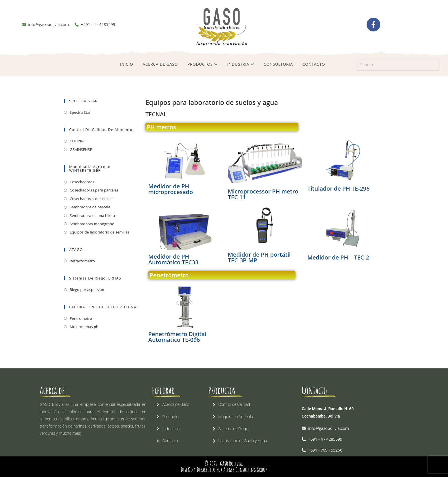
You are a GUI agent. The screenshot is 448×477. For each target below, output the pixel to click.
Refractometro (82, 261)
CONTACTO (314, 64)
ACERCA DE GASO (160, 64)
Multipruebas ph (84, 327)
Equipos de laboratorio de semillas (100, 232)
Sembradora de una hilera (92, 215)
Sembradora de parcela (90, 207)
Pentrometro (81, 318)
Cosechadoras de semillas (92, 199)
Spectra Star (80, 112)
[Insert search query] (398, 65)
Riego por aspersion (87, 290)
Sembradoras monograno (92, 224)
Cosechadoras (82, 182)
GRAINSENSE (81, 149)
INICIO (127, 64)
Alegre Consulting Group (245, 470)
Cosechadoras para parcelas (94, 190)
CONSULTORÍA (278, 64)
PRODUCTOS (203, 64)
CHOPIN (77, 141)
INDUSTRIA (241, 64)
